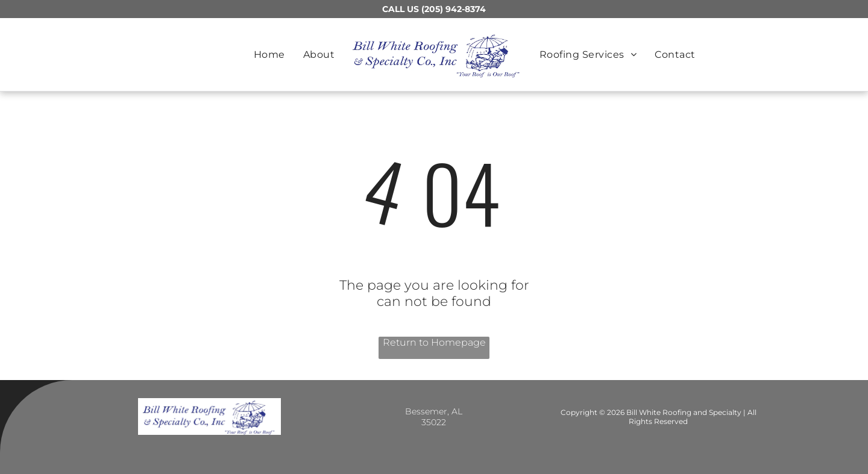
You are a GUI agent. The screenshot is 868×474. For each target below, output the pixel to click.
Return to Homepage (434, 342)
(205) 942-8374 (454, 9)
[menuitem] (269, 55)
